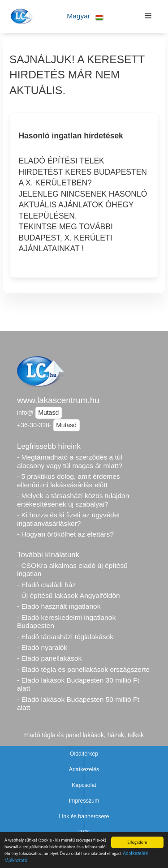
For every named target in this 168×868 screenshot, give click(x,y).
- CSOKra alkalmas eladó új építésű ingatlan (72, 570)
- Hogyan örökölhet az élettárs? (65, 534)
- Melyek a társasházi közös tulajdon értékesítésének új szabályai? (73, 500)
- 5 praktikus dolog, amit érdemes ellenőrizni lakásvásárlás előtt (69, 481)
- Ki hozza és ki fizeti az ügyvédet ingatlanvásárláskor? (69, 519)
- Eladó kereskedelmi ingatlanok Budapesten (66, 622)
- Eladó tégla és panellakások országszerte (83, 669)
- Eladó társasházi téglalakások (65, 637)
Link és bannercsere (84, 816)
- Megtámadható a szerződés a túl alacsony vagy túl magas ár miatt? (70, 461)
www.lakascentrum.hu (58, 400)
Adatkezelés (84, 769)
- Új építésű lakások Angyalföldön (69, 595)
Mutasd (48, 413)
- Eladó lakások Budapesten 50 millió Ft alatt (78, 704)
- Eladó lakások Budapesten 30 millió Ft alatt (78, 684)
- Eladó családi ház (46, 585)
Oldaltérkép (84, 754)
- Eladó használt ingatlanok (59, 606)
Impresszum (84, 801)
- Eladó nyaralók (42, 647)
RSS (84, 832)
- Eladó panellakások (49, 658)
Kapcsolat (84, 785)
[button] (85, 16)
